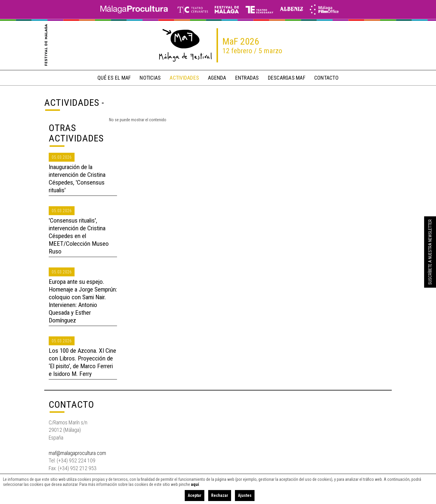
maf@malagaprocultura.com (77, 453)
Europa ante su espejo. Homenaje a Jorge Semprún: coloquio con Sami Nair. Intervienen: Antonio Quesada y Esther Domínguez (83, 301)
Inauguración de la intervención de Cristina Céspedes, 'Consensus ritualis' (77, 179)
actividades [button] (184, 78)
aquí (195, 484)
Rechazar (220, 495)
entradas (247, 78)
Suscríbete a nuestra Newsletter (430, 252)
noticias (150, 78)
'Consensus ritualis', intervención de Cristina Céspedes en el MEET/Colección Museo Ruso (79, 236)
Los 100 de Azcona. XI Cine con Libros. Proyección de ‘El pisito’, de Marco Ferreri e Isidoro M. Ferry (82, 362)
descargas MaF (287, 78)
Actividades (72, 103)
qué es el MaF (114, 78)
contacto (326, 78)
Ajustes (245, 495)
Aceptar (195, 495)
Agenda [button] (217, 78)
